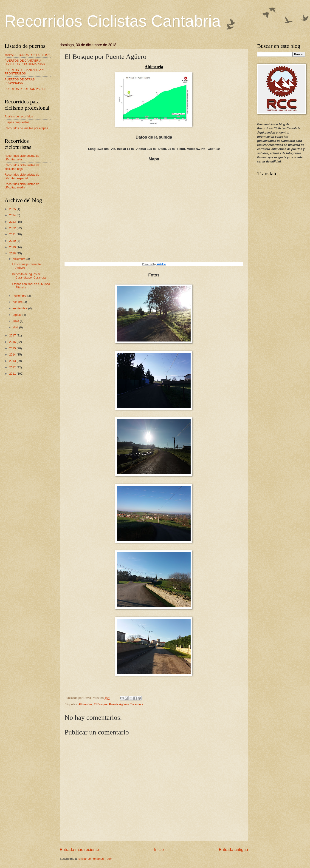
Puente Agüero (119, 704)
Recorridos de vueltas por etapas (26, 128)
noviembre (20, 296)
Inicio (159, 850)
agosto (17, 315)
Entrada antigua (233, 850)
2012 (13, 367)
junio (16, 321)
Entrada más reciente (79, 850)
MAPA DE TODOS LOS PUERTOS (28, 55)
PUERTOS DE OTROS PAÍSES (25, 89)
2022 (13, 228)
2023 (13, 222)
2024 (13, 215)
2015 (13, 348)
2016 (13, 342)
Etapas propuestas (17, 122)
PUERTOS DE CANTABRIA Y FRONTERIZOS (24, 72)
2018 (13, 253)
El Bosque (101, 704)
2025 (13, 209)
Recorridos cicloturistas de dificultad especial (22, 176)
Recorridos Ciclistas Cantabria (113, 21)
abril (16, 327)
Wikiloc (161, 264)
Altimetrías (85, 704)
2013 (13, 361)
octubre (18, 302)
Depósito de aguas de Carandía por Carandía (29, 276)
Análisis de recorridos (19, 116)
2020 (13, 241)
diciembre (19, 259)
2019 (13, 247)
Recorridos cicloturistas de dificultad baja (22, 167)
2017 (13, 335)
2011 (13, 374)
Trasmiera (137, 704)
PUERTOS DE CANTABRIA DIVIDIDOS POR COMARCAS (25, 62)
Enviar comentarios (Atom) (96, 859)
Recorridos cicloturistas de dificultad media (22, 186)
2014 (13, 354)
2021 (13, 234)
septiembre (20, 308)
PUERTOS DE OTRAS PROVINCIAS (20, 81)
